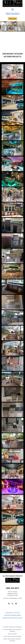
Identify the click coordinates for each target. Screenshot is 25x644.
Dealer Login (12, 19)
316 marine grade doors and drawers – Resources (12, 630)
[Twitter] (13, 604)
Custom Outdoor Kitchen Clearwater (13, 636)
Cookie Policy (9, 613)
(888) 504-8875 (13, 13)
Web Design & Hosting (8, 618)
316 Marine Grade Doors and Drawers (12, 627)
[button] (12, 71)
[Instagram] (16, 604)
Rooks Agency (19, 618)
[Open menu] (13, 9)
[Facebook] (9, 604)
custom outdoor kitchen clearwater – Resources (12, 640)
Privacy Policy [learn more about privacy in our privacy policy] (16, 613)
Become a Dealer (12, 634)
